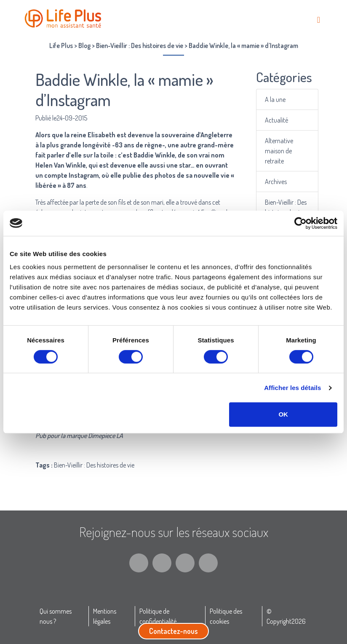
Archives (276, 182)
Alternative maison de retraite (279, 151)
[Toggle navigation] (319, 20)
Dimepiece (101, 436)
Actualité (276, 120)
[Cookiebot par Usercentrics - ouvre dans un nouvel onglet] (300, 223)
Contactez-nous (173, 631)
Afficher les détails (292, 388)
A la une (275, 99)
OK (283, 414)
